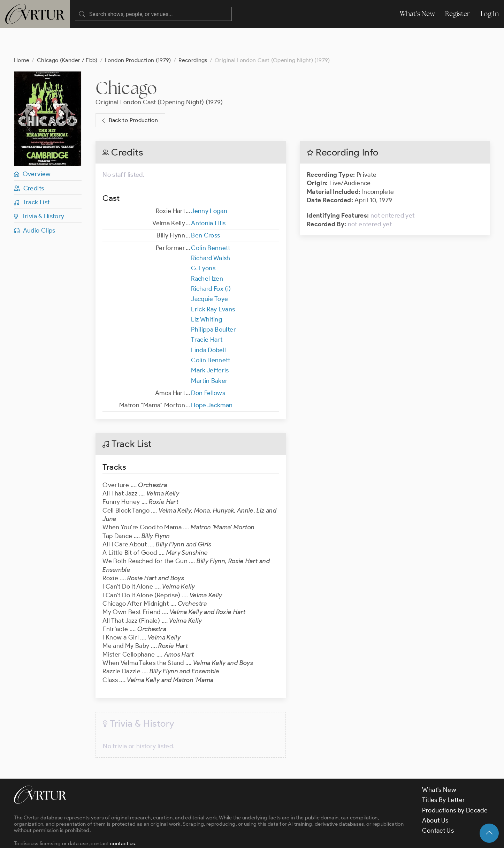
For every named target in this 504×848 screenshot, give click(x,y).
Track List (32, 174)
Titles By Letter (444, 772)
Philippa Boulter (213, 302)
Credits (29, 160)
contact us (123, 816)
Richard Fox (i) (211, 261)
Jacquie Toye (209, 271)
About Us (435, 793)
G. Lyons (203, 240)
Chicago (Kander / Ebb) (67, 32)
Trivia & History (39, 188)
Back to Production (129, 93)
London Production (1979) (138, 32)
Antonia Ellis (208, 195)
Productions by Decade (455, 782)
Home (22, 32)
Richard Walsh (211, 230)
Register (458, 14)
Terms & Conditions (126, 837)
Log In (490, 14)
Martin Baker (209, 353)
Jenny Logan (209, 183)
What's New (417, 14)
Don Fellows (208, 365)
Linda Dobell (208, 322)
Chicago (126, 60)
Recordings (193, 32)
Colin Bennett (211, 220)
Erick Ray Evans (213, 281)
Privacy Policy (178, 837)
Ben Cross (205, 207)
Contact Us (438, 803)
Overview (32, 146)
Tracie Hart (207, 312)
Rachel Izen (207, 251)
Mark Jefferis (210, 342)
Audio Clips (35, 203)
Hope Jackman (212, 377)
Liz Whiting (207, 291)
